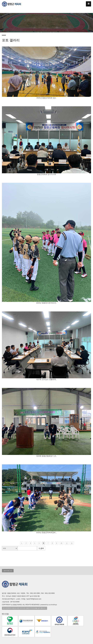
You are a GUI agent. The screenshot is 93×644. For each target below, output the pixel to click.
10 (62, 543)
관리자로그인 (8, 571)
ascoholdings (53, 605)
